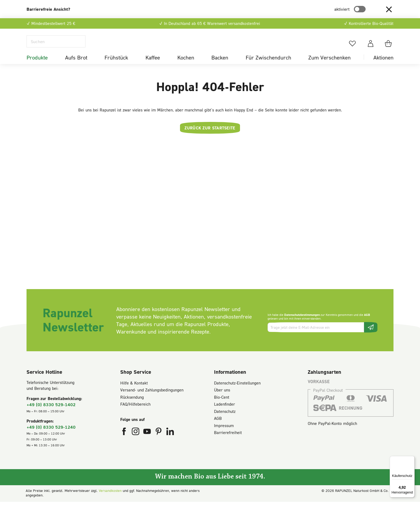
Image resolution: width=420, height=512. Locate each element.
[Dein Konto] (371, 48)
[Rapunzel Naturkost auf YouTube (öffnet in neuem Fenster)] (148, 443)
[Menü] (411, 459)
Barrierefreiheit (228, 443)
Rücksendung (132, 407)
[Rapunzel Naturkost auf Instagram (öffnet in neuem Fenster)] (136, 443)
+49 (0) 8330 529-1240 (51, 437)
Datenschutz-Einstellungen (237, 393)
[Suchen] (56, 46)
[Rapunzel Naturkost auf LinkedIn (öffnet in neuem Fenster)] (170, 443)
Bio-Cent (222, 407)
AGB (367, 325)
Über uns (222, 400)
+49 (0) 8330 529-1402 (51, 415)
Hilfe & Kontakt (134, 393)
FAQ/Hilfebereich (135, 414)
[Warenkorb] (389, 48)
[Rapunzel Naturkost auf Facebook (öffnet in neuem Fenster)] (125, 443)
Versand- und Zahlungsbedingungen (152, 400)
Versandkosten (110, 501)
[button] (389, 9)
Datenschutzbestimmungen (302, 325)
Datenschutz (225, 421)
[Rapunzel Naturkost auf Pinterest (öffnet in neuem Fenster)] (159, 443)
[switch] (360, 9)
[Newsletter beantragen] (371, 337)
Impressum (224, 435)
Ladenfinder (224, 414)
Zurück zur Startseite (210, 138)
